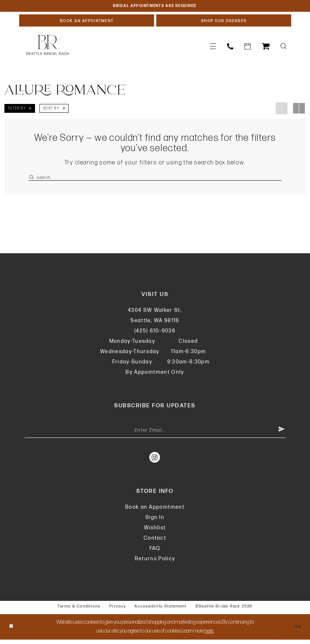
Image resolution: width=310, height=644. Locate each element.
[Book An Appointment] (87, 22)
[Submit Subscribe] (281, 434)
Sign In (155, 522)
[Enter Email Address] (155, 434)
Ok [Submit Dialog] (297, 631)
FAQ (155, 553)
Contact (155, 542)
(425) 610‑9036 (155, 334)
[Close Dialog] (12, 631)
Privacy (118, 611)
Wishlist (155, 532)
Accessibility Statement (160, 611)
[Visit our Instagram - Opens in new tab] (155, 462)
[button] (213, 48)
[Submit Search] (32, 179)
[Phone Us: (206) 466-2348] (230, 48)
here (209, 635)
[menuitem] (213, 48)
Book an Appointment (155, 511)
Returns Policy (155, 563)
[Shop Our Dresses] (224, 22)
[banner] (48, 47)
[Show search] (283, 48)
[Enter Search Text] (155, 179)
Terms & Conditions (79, 611)
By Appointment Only (155, 375)
